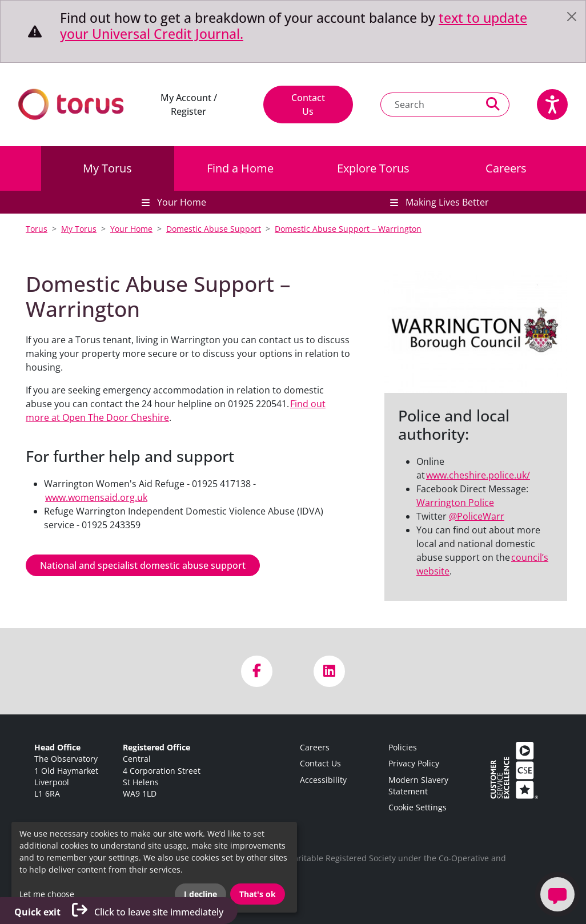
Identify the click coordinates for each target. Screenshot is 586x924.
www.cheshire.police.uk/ (478, 475)
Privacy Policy (414, 763)
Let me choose (47, 894)
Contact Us (308, 105)
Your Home (131, 229)
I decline (200, 894)
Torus (37, 229)
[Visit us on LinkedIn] (329, 671)
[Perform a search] (493, 105)
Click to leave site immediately (119, 910)
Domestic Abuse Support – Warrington (348, 229)
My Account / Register (189, 105)
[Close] (572, 17)
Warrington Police (455, 503)
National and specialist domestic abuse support (143, 565)
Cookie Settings (418, 807)
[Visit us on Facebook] (257, 671)
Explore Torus (373, 168)
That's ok (258, 894)
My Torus (107, 168)
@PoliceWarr (477, 516)
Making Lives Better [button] (446, 202)
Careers (506, 168)
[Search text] (429, 105)
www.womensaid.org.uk (96, 497)
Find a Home (240, 168)
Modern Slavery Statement (418, 786)
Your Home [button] (180, 202)
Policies (403, 747)
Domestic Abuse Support (214, 229)
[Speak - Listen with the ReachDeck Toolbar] (552, 105)
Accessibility (323, 780)
